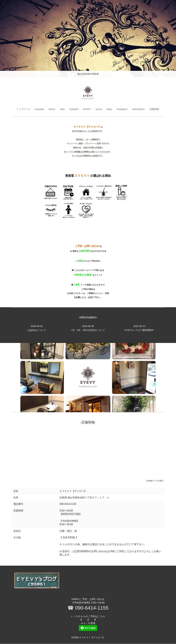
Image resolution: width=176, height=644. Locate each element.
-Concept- (38, 109)
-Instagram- (123, 109)
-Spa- (61, 109)
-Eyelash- (73, 109)
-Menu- (51, 109)
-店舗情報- (157, 109)
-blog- (110, 109)
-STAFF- (87, 109)
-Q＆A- (99, 109)
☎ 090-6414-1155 (88, 608)
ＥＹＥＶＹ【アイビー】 (92, 638)
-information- (140, 109)
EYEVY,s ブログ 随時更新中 (139, 328)
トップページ (21, 109)
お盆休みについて (37, 328)
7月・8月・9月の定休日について (88, 328)
